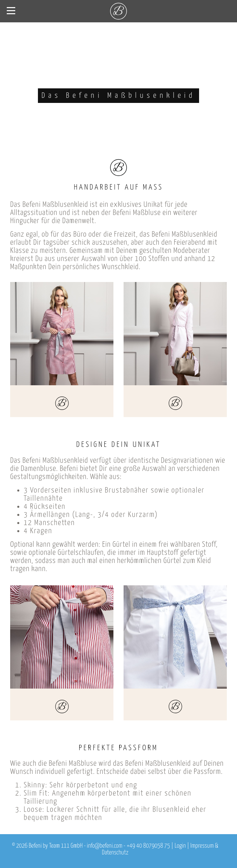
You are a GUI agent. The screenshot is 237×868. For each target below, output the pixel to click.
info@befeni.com (105, 846)
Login (180, 846)
